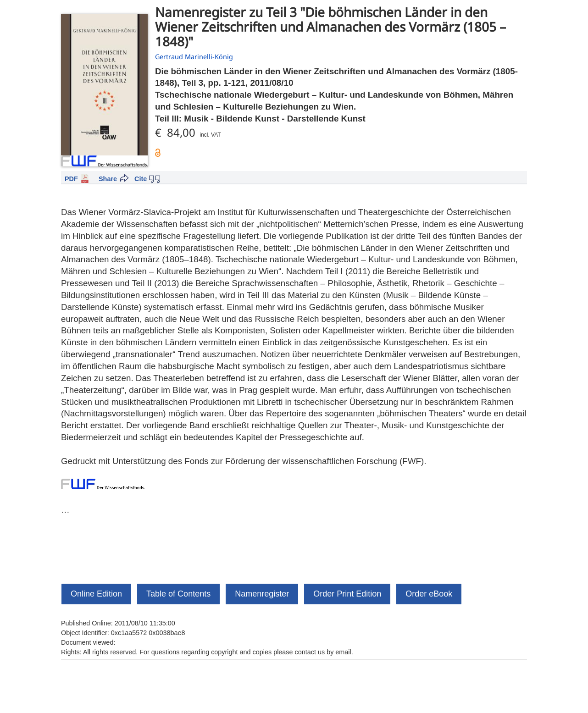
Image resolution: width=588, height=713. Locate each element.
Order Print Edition (347, 594)
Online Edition (96, 594)
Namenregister (262, 594)
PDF (71, 179)
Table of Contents (178, 594)
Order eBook (429, 594)
